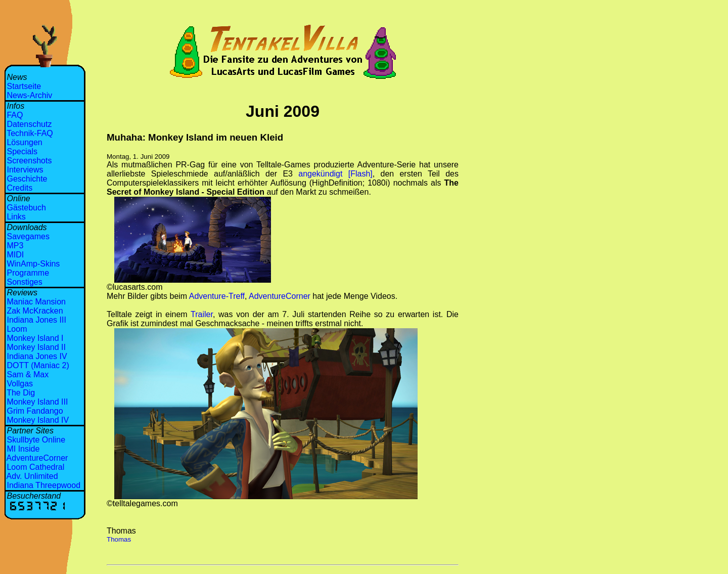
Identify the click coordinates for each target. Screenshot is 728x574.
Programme (28, 273)
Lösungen (24, 142)
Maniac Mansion (36, 302)
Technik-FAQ (30, 133)
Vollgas (20, 384)
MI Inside (23, 449)
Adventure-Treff (217, 296)
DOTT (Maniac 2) (38, 365)
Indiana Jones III (36, 320)
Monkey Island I (35, 338)
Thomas (119, 539)
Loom (17, 329)
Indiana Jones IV (37, 356)
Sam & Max (28, 374)
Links (16, 217)
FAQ (15, 115)
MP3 (15, 246)
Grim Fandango (35, 411)
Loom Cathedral (35, 467)
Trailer (202, 314)
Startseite (24, 86)
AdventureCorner (37, 458)
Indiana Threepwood (43, 485)
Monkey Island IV (38, 420)
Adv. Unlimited (32, 476)
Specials (22, 151)
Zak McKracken (35, 311)
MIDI (15, 255)
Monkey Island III (37, 402)
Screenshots (29, 161)
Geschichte (27, 179)
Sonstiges (24, 282)
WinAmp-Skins (33, 264)
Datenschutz (29, 124)
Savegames (28, 236)
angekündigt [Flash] (335, 174)
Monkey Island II (36, 347)
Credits (19, 188)
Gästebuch (26, 208)
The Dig (21, 393)
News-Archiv (29, 95)
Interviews (25, 170)
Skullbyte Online (36, 440)
